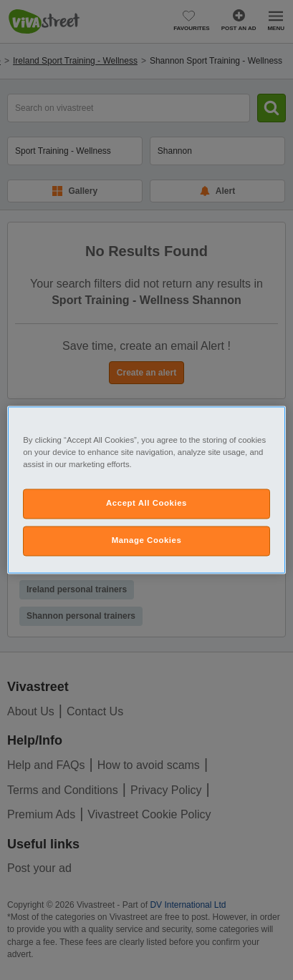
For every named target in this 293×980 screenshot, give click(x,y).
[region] (146, 490)
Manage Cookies (147, 541)
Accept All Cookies (146, 504)
